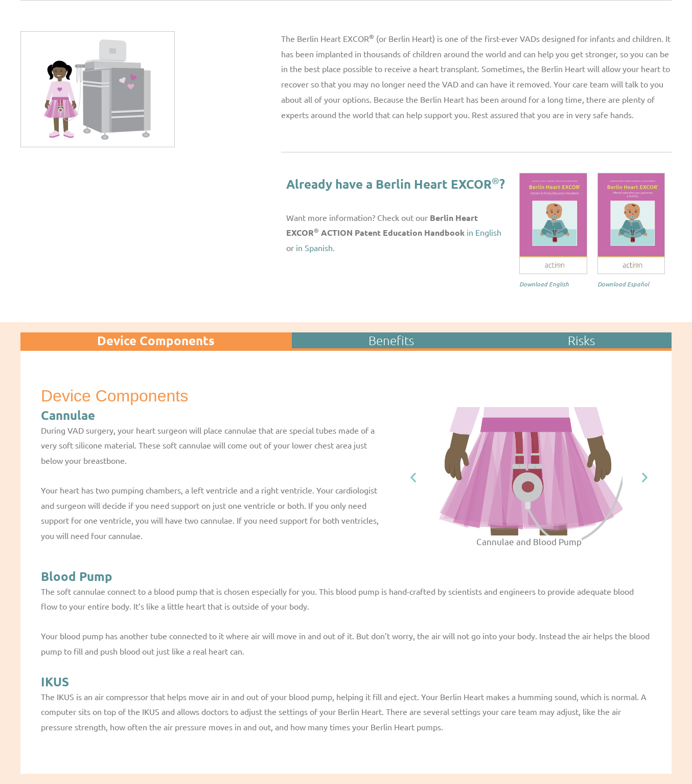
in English (483, 232)
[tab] (156, 340)
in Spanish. (316, 248)
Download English (544, 284)
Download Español (623, 284)
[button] (413, 477)
